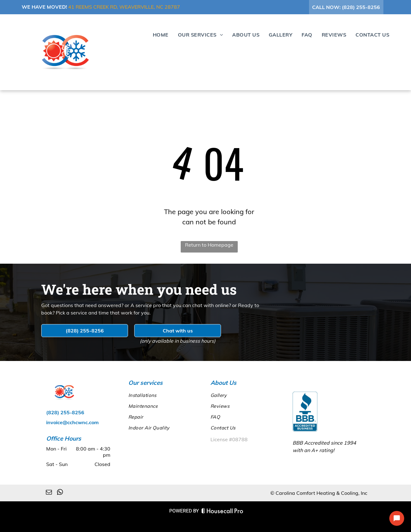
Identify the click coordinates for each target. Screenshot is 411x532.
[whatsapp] (60, 493)
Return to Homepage (209, 245)
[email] (49, 493)
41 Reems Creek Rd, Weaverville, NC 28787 (124, 7)
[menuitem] (156, 34)
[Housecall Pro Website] (222, 512)
